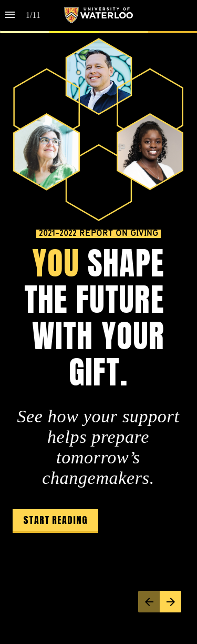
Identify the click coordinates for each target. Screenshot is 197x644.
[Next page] (170, 602)
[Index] (10, 15)
